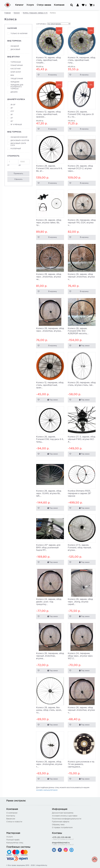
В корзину (53, 75)
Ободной (15, 46)
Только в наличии (19, 34)
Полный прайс (13, 840)
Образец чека (58, 825)
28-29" (13, 105)
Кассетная (16, 69)
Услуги (10, 837)
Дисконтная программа (63, 813)
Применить (18, 174)
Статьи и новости (14, 822)
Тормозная (16, 62)
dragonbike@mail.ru (73, 844)
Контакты (11, 816)
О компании (12, 813)
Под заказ (84, 346)
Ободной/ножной (19, 137)
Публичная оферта (61, 822)
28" (12, 108)
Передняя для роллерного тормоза (17, 87)
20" (12, 121)
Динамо (14, 92)
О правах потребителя (62, 828)
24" (12, 118)
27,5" (12, 111)
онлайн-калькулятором (47, 790)
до (24, 163)
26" (12, 115)
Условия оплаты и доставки (65, 816)
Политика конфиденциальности (67, 819)
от (13, 163)
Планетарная (17, 65)
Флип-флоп (16, 72)
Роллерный (16, 149)
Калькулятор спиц (15, 843)
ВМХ (12, 75)
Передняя (15, 82)
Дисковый (15, 50)
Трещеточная (17, 79)
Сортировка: (41, 24)
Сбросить (18, 179)
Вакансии (11, 819)
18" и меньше (16, 125)
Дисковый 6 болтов (20, 141)
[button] (19, 5)
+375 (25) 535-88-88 (73, 838)
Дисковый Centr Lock (18, 144)
